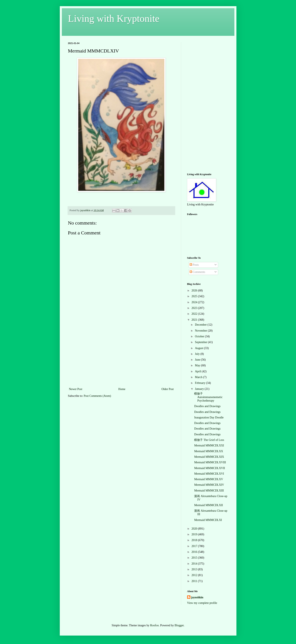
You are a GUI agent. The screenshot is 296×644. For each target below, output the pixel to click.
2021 (195, 320)
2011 (195, 581)
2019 (195, 534)
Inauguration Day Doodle (209, 417)
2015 (195, 558)
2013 (195, 569)
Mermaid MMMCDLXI (208, 520)
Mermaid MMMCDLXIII (209, 491)
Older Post (168, 389)
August (199, 348)
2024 (195, 302)
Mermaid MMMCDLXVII (210, 468)
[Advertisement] (121, 356)
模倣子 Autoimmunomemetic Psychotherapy (208, 397)
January (200, 389)
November (201, 331)
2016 (195, 552)
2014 (195, 564)
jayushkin (197, 597)
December (201, 325)
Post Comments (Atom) (97, 396)
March (199, 377)
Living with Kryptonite (114, 18)
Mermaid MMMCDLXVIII (210, 462)
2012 (195, 575)
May (198, 365)
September (201, 342)
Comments (197, 272)
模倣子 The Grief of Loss (209, 440)
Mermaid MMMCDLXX (208, 451)
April (198, 371)
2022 (195, 314)
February (200, 383)
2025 (195, 296)
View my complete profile (202, 603)
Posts (194, 265)
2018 (195, 540)
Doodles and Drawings (207, 406)
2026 (195, 291)
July (198, 354)
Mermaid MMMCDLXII (208, 505)
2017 (195, 546)
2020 (195, 529)
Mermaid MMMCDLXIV (209, 485)
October (200, 336)
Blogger (179, 625)
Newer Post (76, 389)
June (198, 360)
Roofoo (154, 625)
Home (122, 389)
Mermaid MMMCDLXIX (209, 457)
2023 (195, 308)
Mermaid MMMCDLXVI (209, 474)
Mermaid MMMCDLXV (208, 479)
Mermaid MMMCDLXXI (209, 445)
